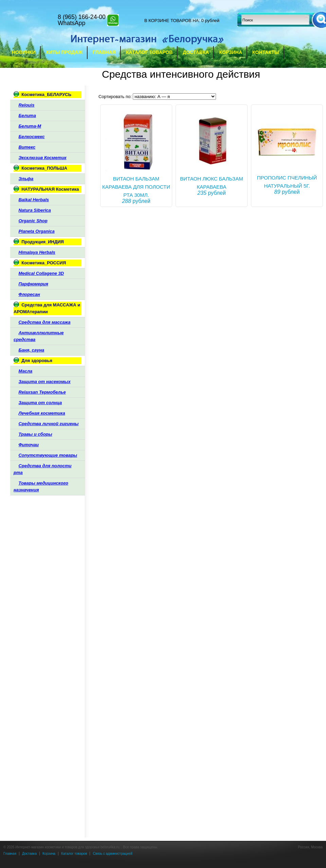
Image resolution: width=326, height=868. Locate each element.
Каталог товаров (149, 52)
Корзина (231, 52)
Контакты (266, 52)
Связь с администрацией (112, 854)
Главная (104, 52)
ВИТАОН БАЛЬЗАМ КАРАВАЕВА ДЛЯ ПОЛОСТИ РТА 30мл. (136, 187)
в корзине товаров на (171, 21)
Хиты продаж (64, 52)
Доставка (196, 52)
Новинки (24, 52)
